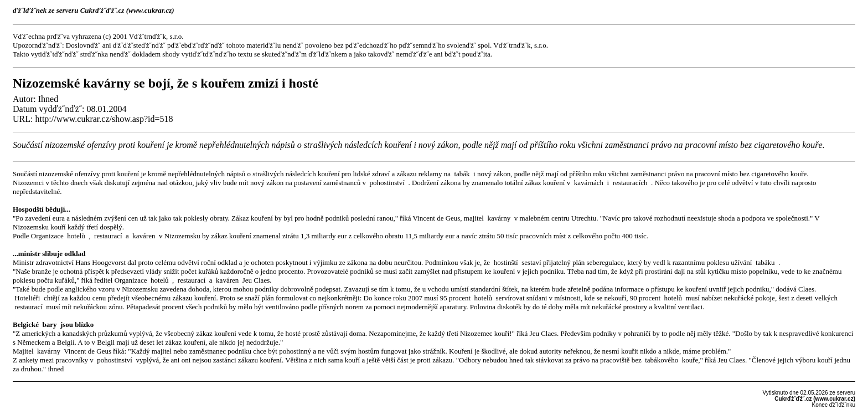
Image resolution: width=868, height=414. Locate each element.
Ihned (48, 99)
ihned (56, 369)
